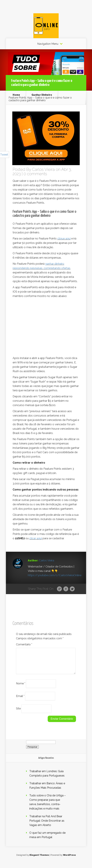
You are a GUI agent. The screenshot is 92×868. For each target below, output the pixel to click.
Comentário (24, 644)
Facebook (66, 589)
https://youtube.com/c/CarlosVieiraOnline (55, 575)
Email (20, 700)
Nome (21, 687)
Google (59, 589)
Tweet (4, 155)
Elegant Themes (39, 859)
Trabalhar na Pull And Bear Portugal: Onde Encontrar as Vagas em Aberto (47, 825)
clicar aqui (36, 538)
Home (16, 95)
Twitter (72, 589)
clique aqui (64, 239)
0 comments (35, 174)
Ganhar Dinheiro (42, 95)
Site (18, 713)
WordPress (69, 859)
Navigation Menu (48, 44)
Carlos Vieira (43, 169)
